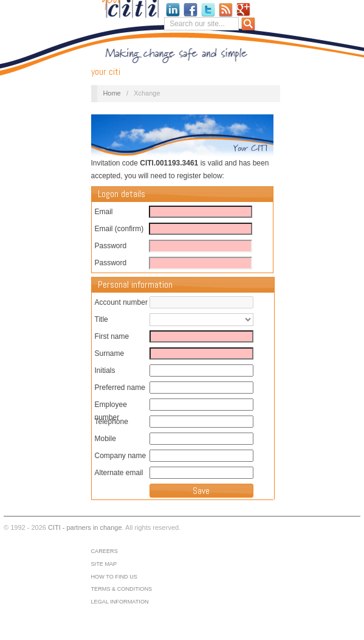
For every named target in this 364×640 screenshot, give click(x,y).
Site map (104, 564)
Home (112, 93)
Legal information (119, 602)
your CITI (106, 72)
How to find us (114, 577)
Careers (104, 551)
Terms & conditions (121, 589)
